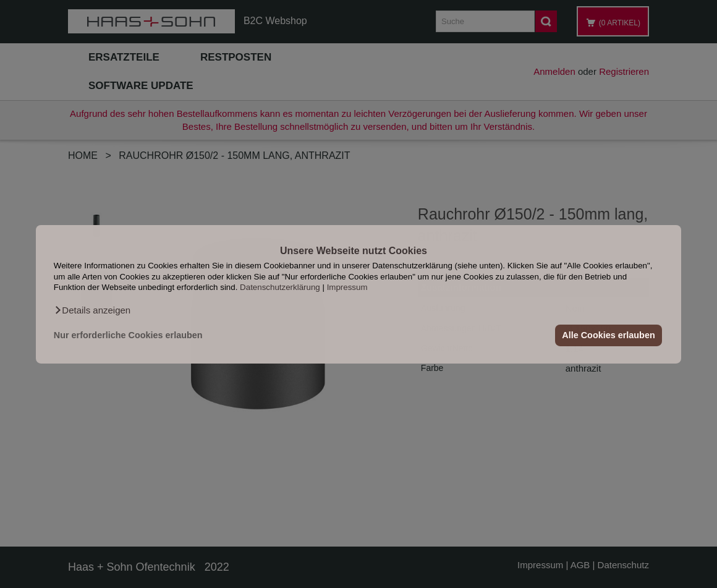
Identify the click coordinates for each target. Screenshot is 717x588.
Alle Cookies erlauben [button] (608, 335)
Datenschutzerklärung (280, 287)
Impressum (347, 287)
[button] (92, 310)
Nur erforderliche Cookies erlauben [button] (128, 335)
